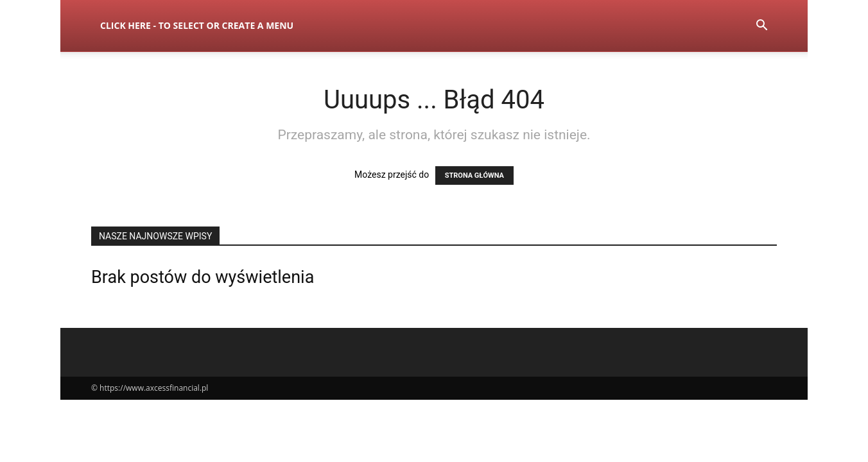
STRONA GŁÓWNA (474, 175)
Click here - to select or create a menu (197, 25)
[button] (761, 27)
